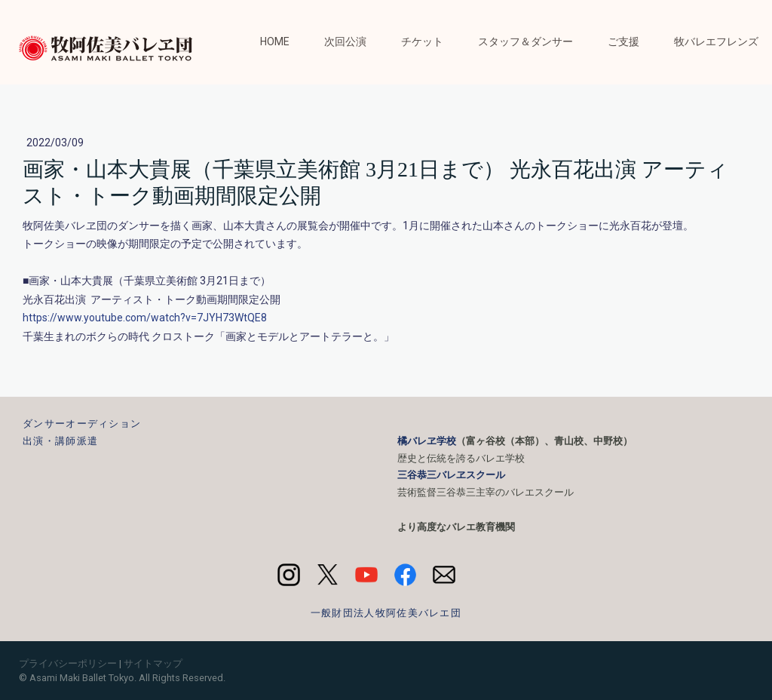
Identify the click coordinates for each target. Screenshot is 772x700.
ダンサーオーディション (82, 424)
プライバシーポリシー (68, 663)
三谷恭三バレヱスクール (451, 475)
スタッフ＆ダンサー (525, 41)
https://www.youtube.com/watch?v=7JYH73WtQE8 (145, 318)
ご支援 (623, 41)
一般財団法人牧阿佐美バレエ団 (386, 613)
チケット (422, 41)
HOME (275, 41)
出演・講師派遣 (60, 441)
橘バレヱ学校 (427, 441)
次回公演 (345, 41)
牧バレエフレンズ (716, 41)
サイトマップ (153, 663)
